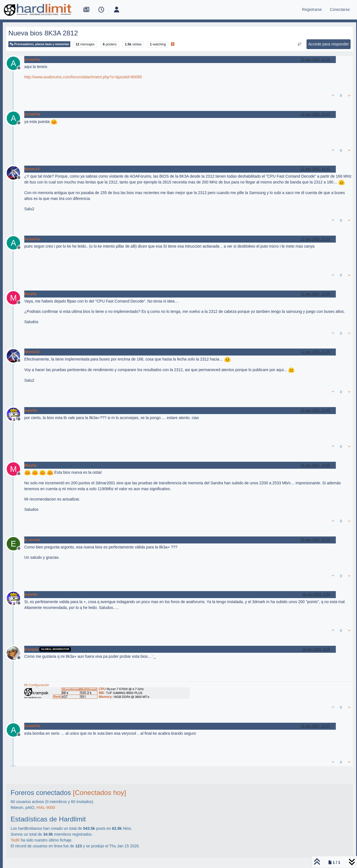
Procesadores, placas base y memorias (39, 44)
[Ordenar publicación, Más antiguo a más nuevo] (300, 44)
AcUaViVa (32, 60)
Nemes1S (32, 169)
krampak (31, 649)
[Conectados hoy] (99, 793)
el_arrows (32, 540)
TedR (15, 840)
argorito (31, 410)
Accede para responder (329, 44)
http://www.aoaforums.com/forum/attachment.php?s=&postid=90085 (83, 77)
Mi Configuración (37, 685)
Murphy (30, 294)
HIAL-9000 (46, 807)
